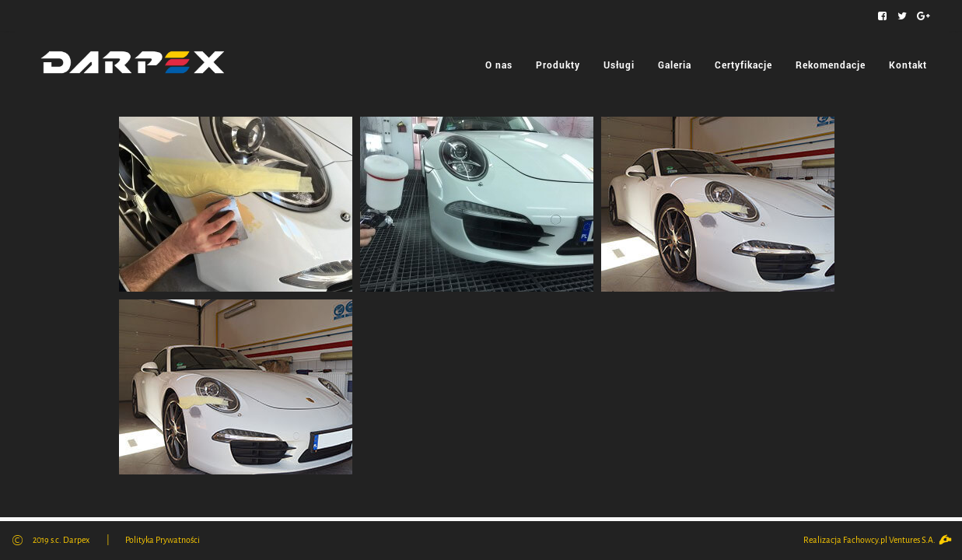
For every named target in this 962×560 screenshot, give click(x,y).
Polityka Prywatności (163, 540)
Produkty (558, 65)
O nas (499, 65)
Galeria (675, 65)
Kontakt (908, 65)
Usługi (619, 65)
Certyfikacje (743, 65)
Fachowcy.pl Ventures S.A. (897, 540)
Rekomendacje (831, 65)
